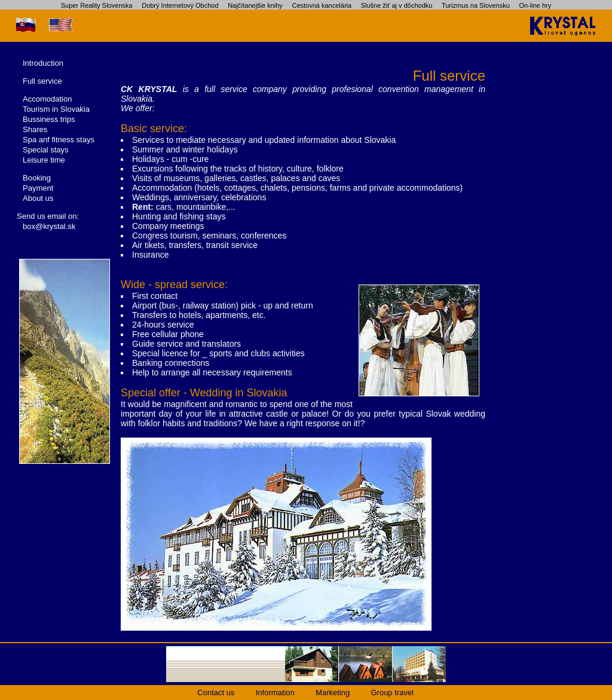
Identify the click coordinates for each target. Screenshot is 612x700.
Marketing (333, 693)
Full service (42, 81)
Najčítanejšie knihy (255, 5)
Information (275, 693)
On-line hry (535, 5)
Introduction (43, 63)
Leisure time (44, 160)
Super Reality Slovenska (97, 5)
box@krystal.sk (49, 226)
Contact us (216, 693)
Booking (37, 178)
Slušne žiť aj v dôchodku (397, 5)
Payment (38, 188)
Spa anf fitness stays (59, 140)
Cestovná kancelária (322, 5)
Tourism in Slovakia (56, 109)
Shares (35, 129)
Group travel (392, 693)
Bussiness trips (49, 119)
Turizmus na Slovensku (476, 5)
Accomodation (47, 99)
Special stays (46, 150)
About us (38, 198)
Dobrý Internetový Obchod (180, 5)
